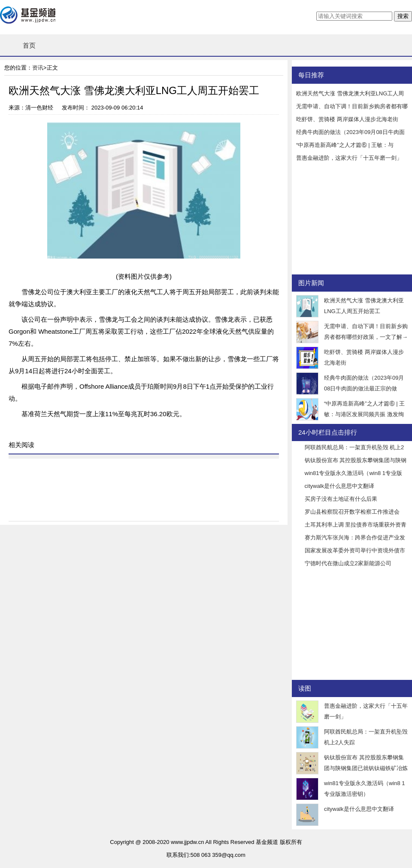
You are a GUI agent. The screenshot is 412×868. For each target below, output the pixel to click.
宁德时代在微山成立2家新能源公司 (348, 563)
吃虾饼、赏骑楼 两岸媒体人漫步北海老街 (347, 119)
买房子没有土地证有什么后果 (341, 499)
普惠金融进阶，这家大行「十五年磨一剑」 (349, 158)
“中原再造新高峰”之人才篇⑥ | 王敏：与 (345, 145)
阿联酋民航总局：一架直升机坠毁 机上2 (354, 447)
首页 (29, 45)
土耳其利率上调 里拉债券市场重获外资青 (356, 525)
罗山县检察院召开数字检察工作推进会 (352, 512)
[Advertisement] (345, 221)
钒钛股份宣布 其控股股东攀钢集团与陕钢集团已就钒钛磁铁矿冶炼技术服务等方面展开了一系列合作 (366, 768)
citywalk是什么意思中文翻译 (340, 486)
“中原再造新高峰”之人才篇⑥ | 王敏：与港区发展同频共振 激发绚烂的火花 (364, 414)
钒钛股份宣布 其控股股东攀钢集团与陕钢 (356, 460)
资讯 (38, 68)
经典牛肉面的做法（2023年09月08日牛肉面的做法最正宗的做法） (364, 388)
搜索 (403, 16)
